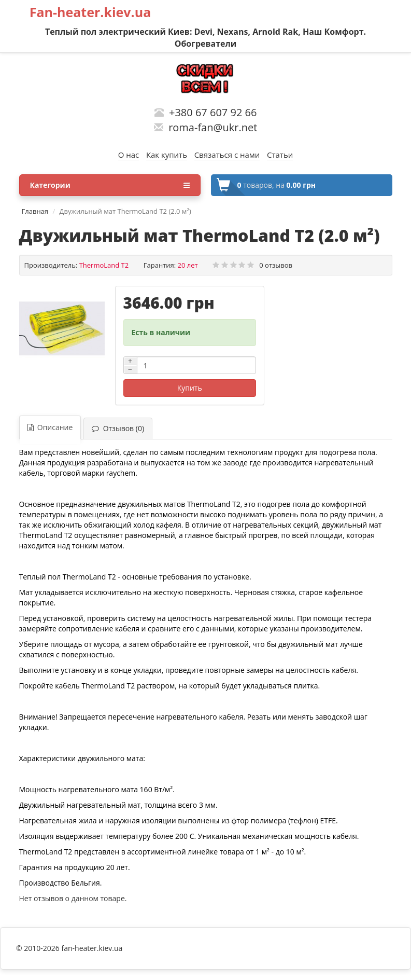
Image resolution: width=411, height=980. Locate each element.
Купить (190, 388)
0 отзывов (276, 265)
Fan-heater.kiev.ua (90, 12)
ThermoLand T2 (104, 265)
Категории (110, 185)
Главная (35, 211)
